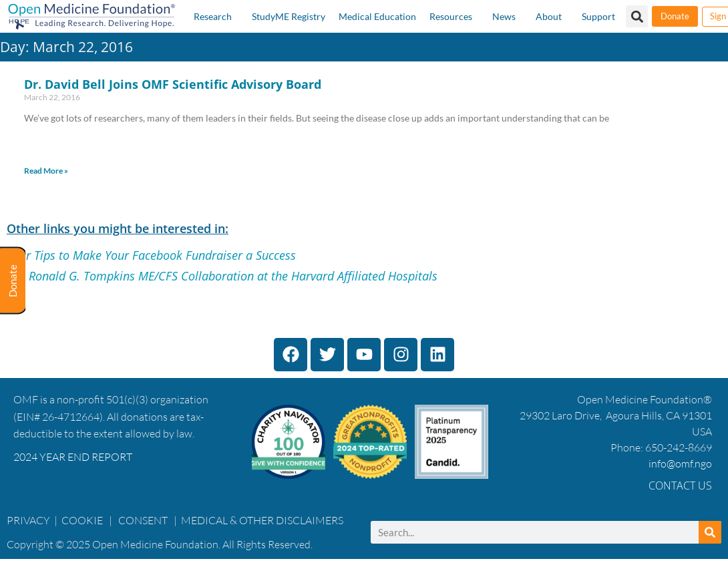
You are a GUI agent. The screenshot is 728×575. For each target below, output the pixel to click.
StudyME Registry (289, 16)
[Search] (710, 532)
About (549, 16)
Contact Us (680, 486)
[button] (637, 16)
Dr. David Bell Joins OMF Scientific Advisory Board (173, 84)
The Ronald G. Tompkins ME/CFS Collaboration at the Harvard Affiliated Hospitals (222, 276)
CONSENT (143, 520)
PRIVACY (28, 520)
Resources (451, 16)
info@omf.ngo (680, 463)
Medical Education (377, 16)
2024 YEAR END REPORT (73, 457)
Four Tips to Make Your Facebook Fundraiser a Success (151, 255)
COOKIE (83, 520)
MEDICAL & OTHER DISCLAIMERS (262, 520)
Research (213, 16)
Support (598, 16)
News (504, 16)
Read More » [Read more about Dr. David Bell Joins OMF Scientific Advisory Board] (46, 171)
